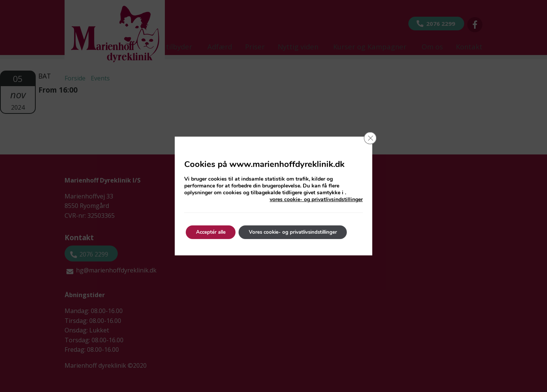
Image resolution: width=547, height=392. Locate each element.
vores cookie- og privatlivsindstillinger (316, 200)
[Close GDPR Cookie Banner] (370, 139)
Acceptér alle (213, 232)
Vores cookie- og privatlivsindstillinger (301, 232)
